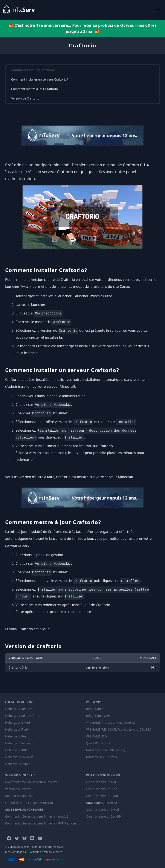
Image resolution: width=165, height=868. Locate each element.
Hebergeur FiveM (17, 729)
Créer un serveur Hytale (103, 796)
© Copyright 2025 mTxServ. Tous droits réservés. (34, 847)
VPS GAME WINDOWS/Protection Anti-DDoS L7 (119, 729)
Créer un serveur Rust (101, 789)
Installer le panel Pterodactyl (106, 750)
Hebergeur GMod (18, 723)
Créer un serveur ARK (101, 782)
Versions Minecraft (18, 789)
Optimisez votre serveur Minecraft (29, 803)
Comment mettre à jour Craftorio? (35, 89)
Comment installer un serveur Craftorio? (40, 79)
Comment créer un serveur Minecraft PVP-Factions (41, 823)
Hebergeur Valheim (19, 743)
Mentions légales (15, 852)
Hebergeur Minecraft (20, 709)
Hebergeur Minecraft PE (22, 716)
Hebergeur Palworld (19, 757)
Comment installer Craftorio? (33, 70)
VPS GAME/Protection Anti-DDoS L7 (111, 723)
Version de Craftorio (25, 98)
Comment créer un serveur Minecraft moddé (37, 816)
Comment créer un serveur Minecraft (31, 782)
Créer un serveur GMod (102, 810)
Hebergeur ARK (16, 750)
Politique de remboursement (46, 852)
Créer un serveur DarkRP (103, 816)
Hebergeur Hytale (18, 764)
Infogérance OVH (98, 716)
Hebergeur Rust (16, 736)
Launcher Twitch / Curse (93, 296)
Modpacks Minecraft (20, 796)
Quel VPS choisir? (98, 743)
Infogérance (95, 709)
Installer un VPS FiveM (102, 757)
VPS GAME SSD (96, 736)
